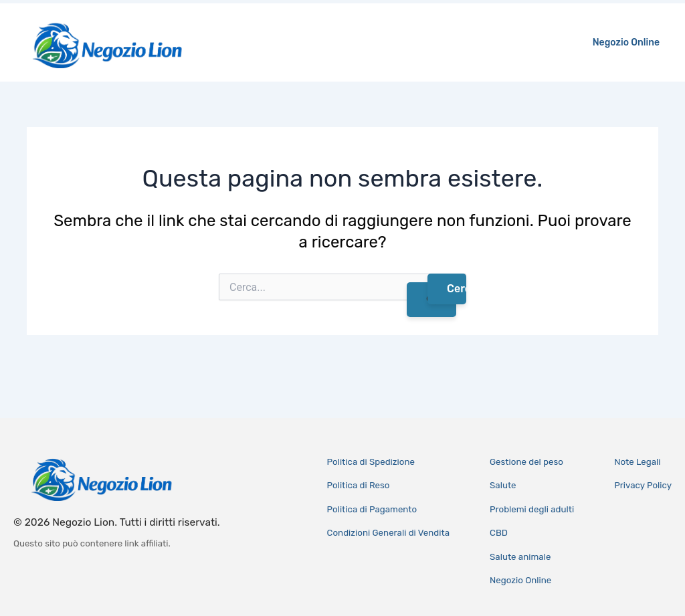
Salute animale (520, 557)
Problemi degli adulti (532, 509)
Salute (503, 485)
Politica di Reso (359, 485)
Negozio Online (629, 42)
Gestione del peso (526, 462)
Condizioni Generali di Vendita (388, 533)
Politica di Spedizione (371, 462)
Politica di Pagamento (372, 509)
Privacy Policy (643, 485)
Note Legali (637, 462)
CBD (499, 533)
